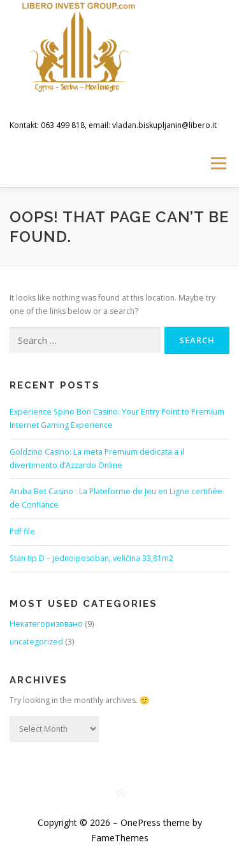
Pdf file (22, 531)
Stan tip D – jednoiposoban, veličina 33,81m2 (91, 558)
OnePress (141, 822)
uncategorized (36, 642)
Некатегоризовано (46, 624)
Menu (218, 163)
